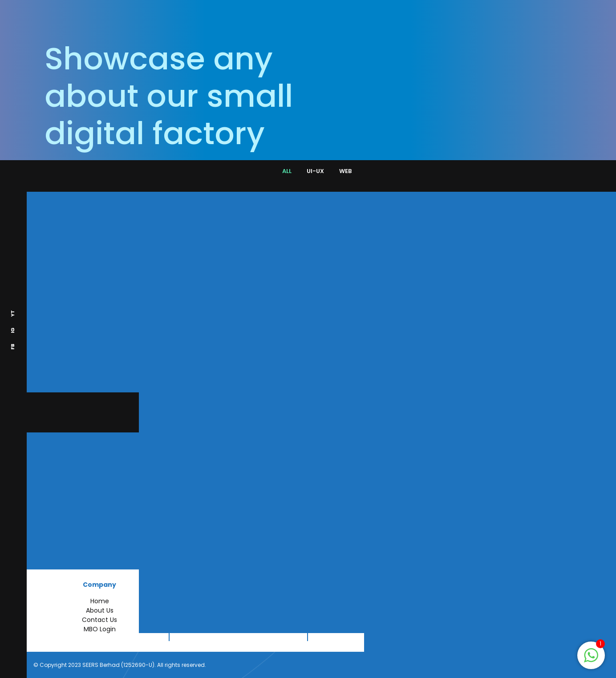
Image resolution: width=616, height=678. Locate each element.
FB (12, 347)
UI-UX (315, 171)
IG (12, 331)
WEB (345, 171)
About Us (100, 610)
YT (12, 314)
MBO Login (100, 629)
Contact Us (99, 620)
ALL (287, 171)
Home (100, 601)
